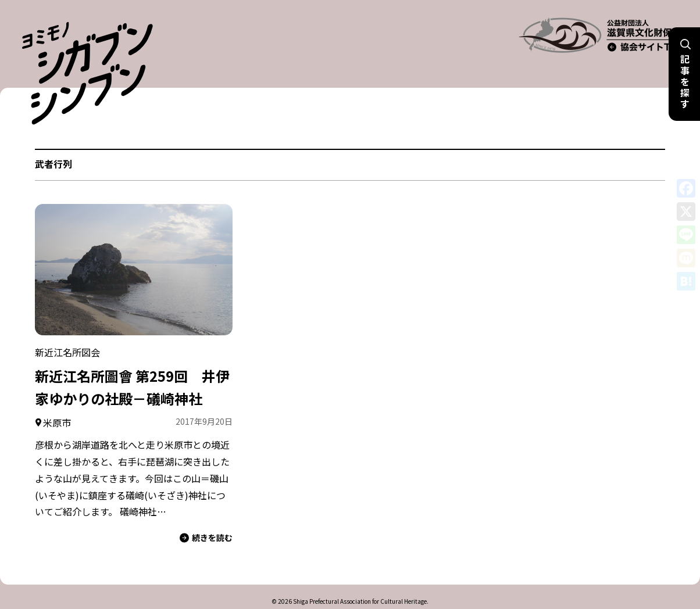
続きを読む (206, 517)
